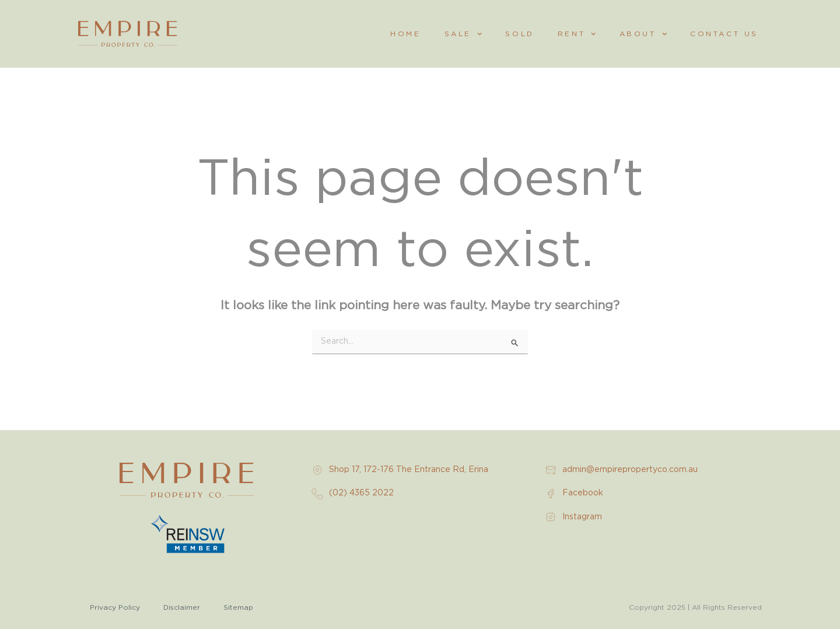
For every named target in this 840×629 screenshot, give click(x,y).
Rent (577, 34)
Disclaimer (182, 607)
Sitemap (238, 607)
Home (405, 34)
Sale (463, 34)
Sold (519, 34)
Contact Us (724, 34)
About (643, 34)
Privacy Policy (115, 607)
